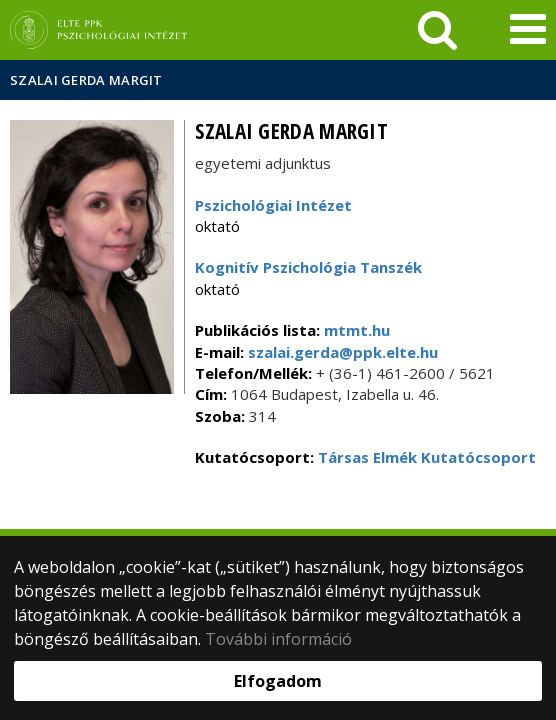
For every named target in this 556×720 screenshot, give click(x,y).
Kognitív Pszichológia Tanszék (308, 267)
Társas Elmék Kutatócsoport (427, 457)
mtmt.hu (357, 330)
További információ (278, 639)
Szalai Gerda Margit (86, 80)
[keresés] (437, 30)
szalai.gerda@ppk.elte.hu (341, 352)
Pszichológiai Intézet (273, 205)
